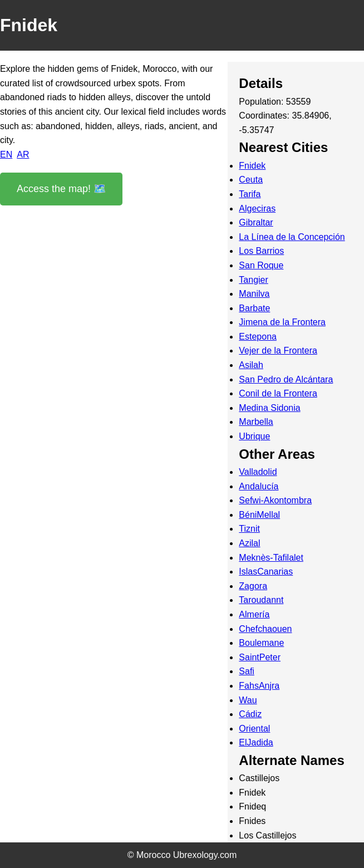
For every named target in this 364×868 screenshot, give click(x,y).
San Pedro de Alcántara (286, 379)
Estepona (258, 337)
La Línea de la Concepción (292, 237)
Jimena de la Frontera (282, 322)
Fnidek (252, 166)
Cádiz (250, 714)
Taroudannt (261, 600)
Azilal (249, 543)
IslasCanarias (266, 572)
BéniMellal (259, 515)
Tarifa (250, 194)
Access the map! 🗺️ (61, 189)
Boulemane (261, 643)
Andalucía (259, 486)
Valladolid (258, 472)
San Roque (261, 265)
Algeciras (257, 209)
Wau (248, 700)
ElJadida (256, 742)
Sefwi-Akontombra (275, 500)
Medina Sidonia (269, 408)
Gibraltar (256, 222)
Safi (247, 671)
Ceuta (251, 180)
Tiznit (249, 529)
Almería (254, 614)
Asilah (251, 365)
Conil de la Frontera (278, 393)
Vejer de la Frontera (278, 350)
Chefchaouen (265, 629)
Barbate (254, 308)
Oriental (254, 729)
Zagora (253, 586)
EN (6, 155)
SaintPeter (260, 657)
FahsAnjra (259, 686)
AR (23, 155)
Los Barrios (261, 251)
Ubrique (254, 436)
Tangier (253, 280)
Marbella (256, 422)
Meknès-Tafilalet (271, 558)
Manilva (254, 294)
